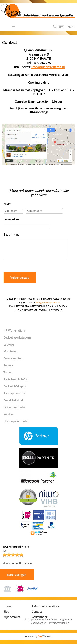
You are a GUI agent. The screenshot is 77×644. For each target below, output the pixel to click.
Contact (37, 616)
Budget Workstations (17, 342)
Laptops (9, 349)
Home (7, 611)
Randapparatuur (14, 398)
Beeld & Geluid (13, 405)
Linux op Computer (16, 426)
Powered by (39, 641)
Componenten (13, 363)
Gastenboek (40, 621)
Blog (6, 616)
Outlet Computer (15, 412)
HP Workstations (15, 335)
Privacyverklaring (59, 627)
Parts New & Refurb (16, 384)
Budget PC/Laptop (15, 391)
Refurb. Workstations (46, 611)
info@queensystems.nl (48, 307)
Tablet (8, 377)
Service (8, 419)
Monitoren (10, 356)
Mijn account (12, 621)
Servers (8, 370)
